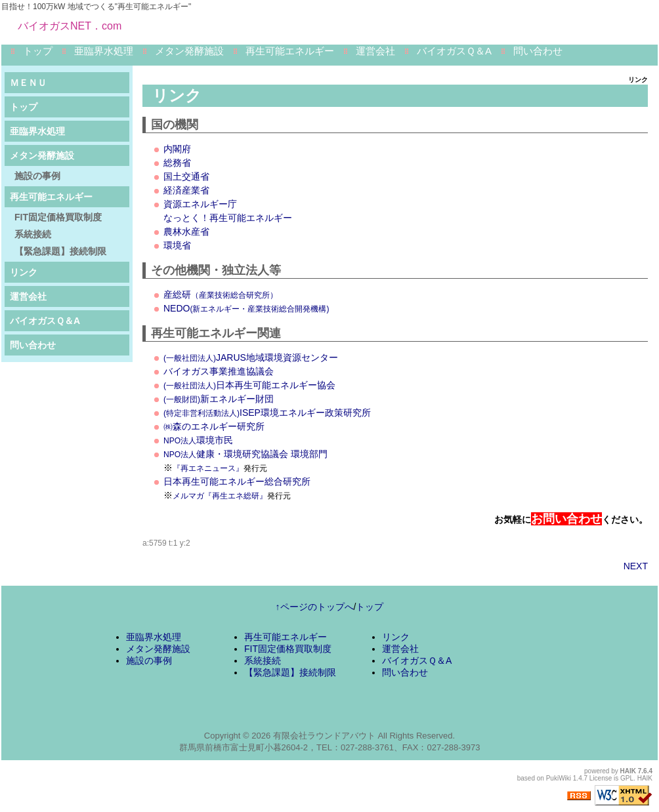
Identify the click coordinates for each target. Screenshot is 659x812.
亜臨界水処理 (104, 51)
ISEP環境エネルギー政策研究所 (267, 413)
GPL (627, 778)
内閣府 (177, 149)
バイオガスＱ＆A (454, 51)
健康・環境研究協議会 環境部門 (245, 454)
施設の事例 (37, 176)
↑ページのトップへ (315, 607)
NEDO (246, 308)
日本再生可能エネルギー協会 (249, 385)
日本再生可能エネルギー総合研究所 (237, 481)
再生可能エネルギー (290, 51)
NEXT (636, 566)
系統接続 (33, 234)
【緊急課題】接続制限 (60, 251)
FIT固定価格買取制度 (58, 217)
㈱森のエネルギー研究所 (214, 426)
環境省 (177, 245)
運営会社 (375, 51)
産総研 (221, 294)
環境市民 (198, 440)
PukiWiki (559, 778)
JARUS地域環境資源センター (251, 357)
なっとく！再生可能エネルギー (228, 218)
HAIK (628, 771)
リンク (24, 272)
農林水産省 (186, 232)
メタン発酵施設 (189, 51)
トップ (38, 51)
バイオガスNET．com (70, 26)
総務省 (177, 163)
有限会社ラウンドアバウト (324, 736)
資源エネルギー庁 (200, 204)
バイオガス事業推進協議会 (219, 371)
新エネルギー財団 (219, 399)
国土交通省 (186, 176)
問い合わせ (538, 51)
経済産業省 (186, 190)
